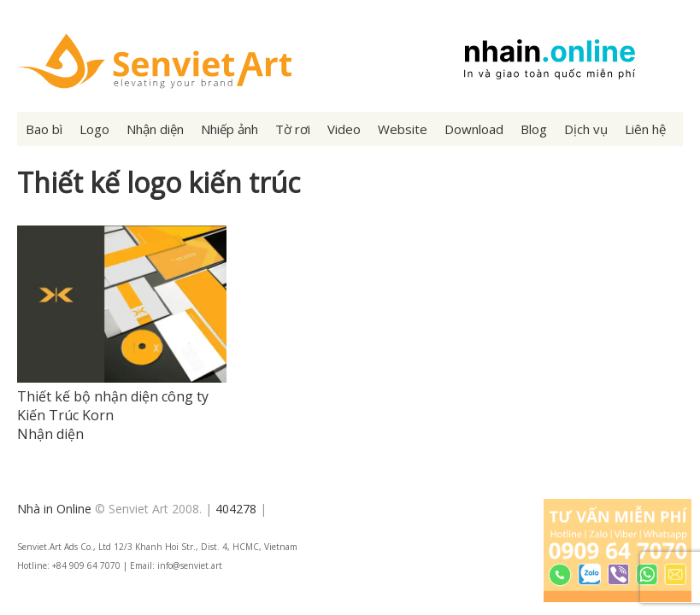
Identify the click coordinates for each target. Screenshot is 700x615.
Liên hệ (645, 129)
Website (403, 129)
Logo (94, 129)
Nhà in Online (54, 509)
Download (474, 129)
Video (344, 129)
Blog (534, 129)
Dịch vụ (586, 129)
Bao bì (44, 129)
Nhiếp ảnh (229, 129)
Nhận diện (155, 129)
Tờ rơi (293, 129)
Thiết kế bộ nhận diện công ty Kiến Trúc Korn (113, 406)
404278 (236, 509)
